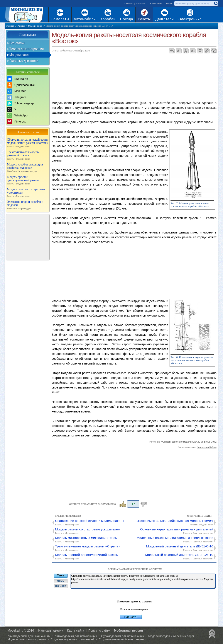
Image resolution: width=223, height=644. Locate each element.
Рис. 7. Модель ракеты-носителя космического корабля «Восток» (190, 205)
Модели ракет (19, 55)
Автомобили (85, 19)
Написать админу (51, 630)
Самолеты (60, 19)
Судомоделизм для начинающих (123, 636)
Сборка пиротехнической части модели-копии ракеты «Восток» (28, 143)
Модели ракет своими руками (27, 639)
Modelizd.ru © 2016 (21, 630)
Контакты (141, 3)
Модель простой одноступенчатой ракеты (28, 180)
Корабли (108, 19)
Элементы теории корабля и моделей (28, 205)
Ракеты (144, 19)
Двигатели (165, 19)
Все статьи (17, 43)
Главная (128, 3)
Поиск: (170, 3)
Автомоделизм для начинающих (76, 636)
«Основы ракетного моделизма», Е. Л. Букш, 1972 (189, 442)
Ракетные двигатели (24, 61)
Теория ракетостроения (27, 49)
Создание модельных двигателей (72, 639)
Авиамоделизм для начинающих (29, 636)
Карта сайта (156, 3)
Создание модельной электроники (121, 639)
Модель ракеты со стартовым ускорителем (28, 193)
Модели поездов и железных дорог (171, 636)
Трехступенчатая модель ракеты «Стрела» (28, 155)
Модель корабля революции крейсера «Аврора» (28, 168)
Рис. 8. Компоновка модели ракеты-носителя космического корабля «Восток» (192, 360)
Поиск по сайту (99, 630)
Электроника (190, 19)
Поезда (127, 19)
